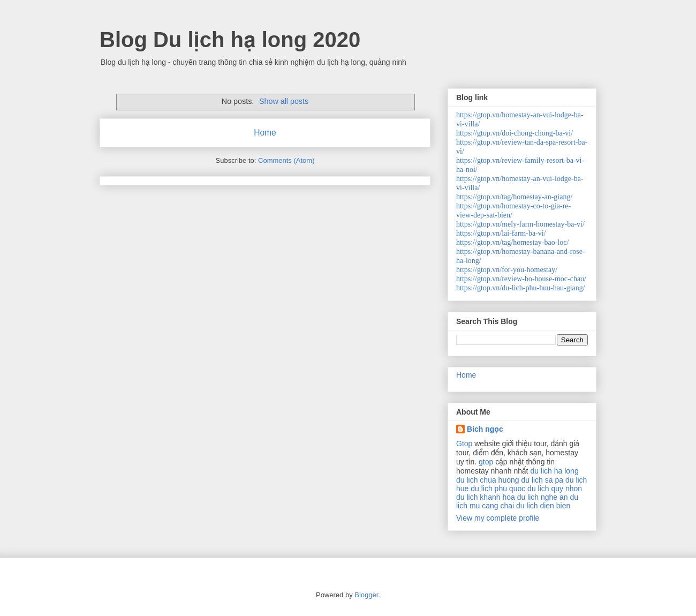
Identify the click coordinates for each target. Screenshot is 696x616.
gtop (486, 462)
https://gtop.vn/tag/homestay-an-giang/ (514, 197)
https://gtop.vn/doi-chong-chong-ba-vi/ (515, 133)
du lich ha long (554, 471)
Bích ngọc (485, 429)
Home (265, 133)
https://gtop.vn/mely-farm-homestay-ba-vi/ (520, 224)
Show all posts (284, 101)
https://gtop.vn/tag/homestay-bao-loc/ (512, 242)
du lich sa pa (542, 480)
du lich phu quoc (498, 489)
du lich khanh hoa (486, 497)
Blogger (366, 595)
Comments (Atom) (286, 160)
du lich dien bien (543, 506)
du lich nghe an (543, 497)
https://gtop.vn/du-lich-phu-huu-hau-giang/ (521, 288)
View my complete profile (498, 518)
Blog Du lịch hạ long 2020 (230, 40)
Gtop (464, 444)
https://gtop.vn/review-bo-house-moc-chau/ (521, 279)
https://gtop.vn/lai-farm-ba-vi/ (501, 233)
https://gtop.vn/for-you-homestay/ (507, 270)
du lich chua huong (488, 480)
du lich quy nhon (555, 489)
